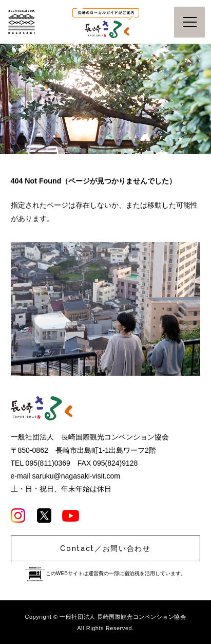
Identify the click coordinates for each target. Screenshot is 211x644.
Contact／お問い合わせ (106, 548)
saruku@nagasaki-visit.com (76, 476)
